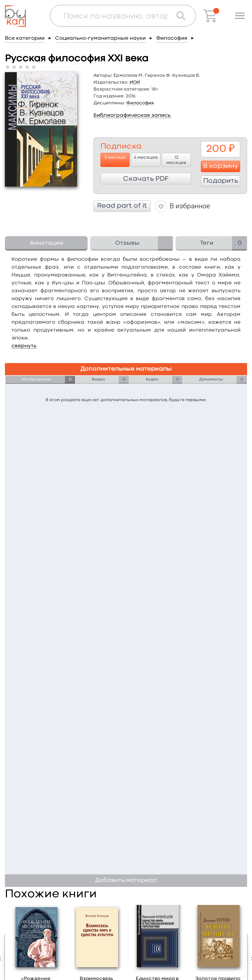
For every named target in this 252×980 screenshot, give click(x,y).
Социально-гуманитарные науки (100, 38)
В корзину (221, 166)
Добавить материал (126, 880)
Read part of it (122, 206)
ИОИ (135, 82)
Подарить (221, 181)
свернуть (24, 346)
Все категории (25, 38)
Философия (172, 38)
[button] (240, 16)
